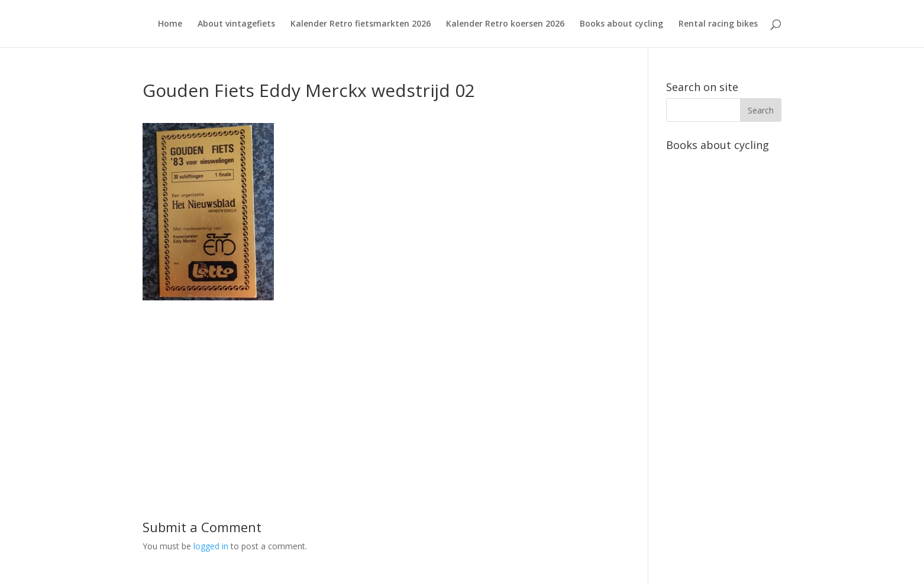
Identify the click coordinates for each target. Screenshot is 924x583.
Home (170, 24)
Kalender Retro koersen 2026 (505, 24)
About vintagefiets (236, 24)
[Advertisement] (378, 383)
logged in (211, 546)
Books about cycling (621, 24)
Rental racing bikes (718, 24)
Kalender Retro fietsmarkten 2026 (361, 24)
